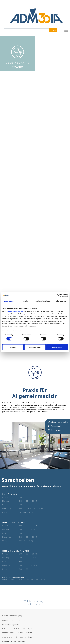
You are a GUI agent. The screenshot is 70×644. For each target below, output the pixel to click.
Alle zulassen (57, 347)
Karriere (64, 2)
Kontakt (57, 2)
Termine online (56, 413)
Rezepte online (56, 409)
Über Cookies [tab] (61, 301)
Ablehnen (13, 347)
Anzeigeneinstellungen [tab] (43, 301)
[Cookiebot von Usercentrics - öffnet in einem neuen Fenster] (59, 295)
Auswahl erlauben (35, 347)
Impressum (49, 2)
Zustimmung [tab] (9, 301)
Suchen (53, 30)
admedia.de (40, 2)
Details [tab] (25, 301)
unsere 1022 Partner (16, 311)
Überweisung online (58, 405)
